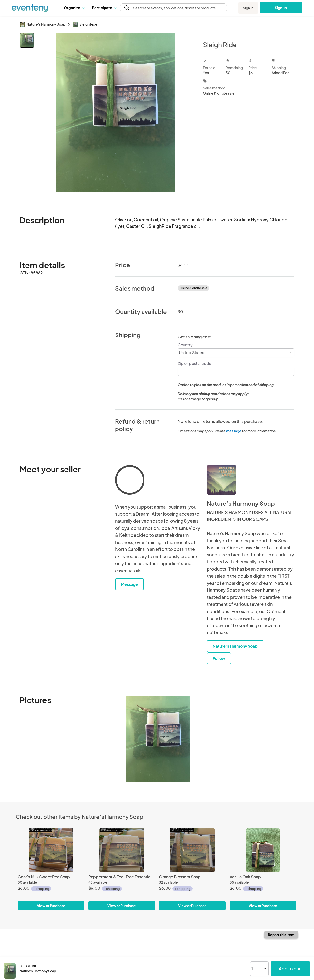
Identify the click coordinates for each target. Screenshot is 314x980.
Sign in (248, 8)
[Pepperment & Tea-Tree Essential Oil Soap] (122, 850)
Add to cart (290, 969)
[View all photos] (115, 113)
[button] (74, 8)
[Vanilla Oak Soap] (263, 850)
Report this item (281, 935)
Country (185, 345)
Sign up (281, 8)
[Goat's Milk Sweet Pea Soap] (51, 850)
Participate (104, 7)
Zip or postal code (195, 363)
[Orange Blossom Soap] (192, 850)
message (234, 431)
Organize (74, 7)
